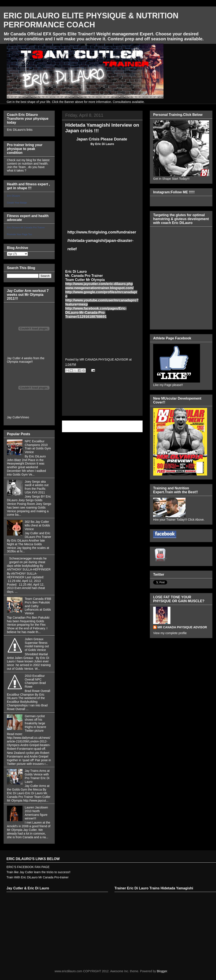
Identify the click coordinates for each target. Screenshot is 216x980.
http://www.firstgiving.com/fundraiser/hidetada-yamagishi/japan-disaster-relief (102, 241)
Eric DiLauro (13, 196)
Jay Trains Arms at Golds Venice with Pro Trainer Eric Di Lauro (37, 776)
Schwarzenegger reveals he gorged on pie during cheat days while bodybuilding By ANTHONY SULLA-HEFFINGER (29, 564)
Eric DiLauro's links (20, 130)
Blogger (162, 971)
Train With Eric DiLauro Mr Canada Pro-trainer (37, 877)
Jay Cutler (14, 417)
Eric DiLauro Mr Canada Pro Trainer (26, 227)
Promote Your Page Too (19, 234)
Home (103, 426)
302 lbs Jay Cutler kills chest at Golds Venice (37, 525)
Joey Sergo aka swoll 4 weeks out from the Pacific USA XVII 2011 (37, 487)
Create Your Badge (17, 203)
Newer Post (75, 426)
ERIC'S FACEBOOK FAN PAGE (28, 867)
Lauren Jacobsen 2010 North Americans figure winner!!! (36, 813)
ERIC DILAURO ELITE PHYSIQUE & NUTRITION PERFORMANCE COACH (91, 20)
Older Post (131, 426)
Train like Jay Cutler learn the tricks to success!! (38, 872)
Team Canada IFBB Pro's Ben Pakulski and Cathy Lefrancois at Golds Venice (38, 606)
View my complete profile (170, 633)
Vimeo (25, 417)
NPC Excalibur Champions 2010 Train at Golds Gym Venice (38, 447)
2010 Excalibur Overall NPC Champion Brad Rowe (35, 681)
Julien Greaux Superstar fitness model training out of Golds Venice (37, 644)
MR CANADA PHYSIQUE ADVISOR (182, 627)
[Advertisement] (102, 399)
